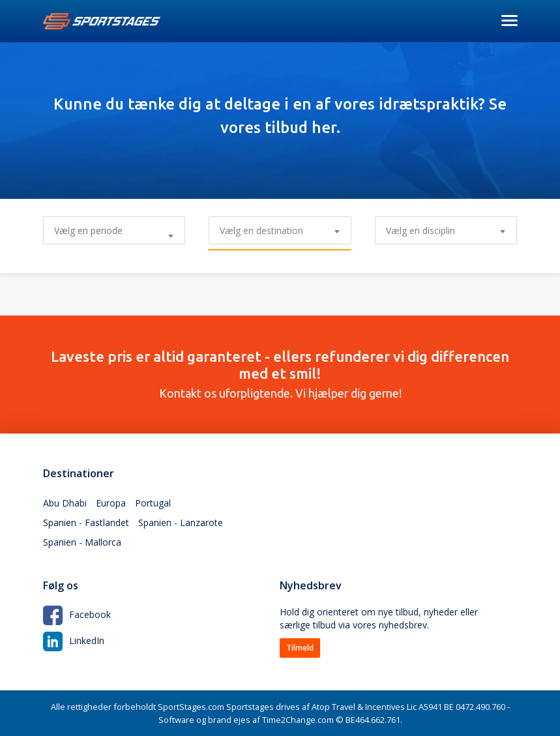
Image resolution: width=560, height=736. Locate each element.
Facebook (77, 614)
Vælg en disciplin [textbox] (420, 230)
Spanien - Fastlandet (86, 523)
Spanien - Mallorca (82, 542)
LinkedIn (74, 640)
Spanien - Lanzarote (181, 523)
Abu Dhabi (65, 503)
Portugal (153, 503)
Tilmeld (300, 648)
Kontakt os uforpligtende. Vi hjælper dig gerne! (280, 374)
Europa (111, 503)
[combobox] (280, 230)
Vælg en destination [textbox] (261, 230)
